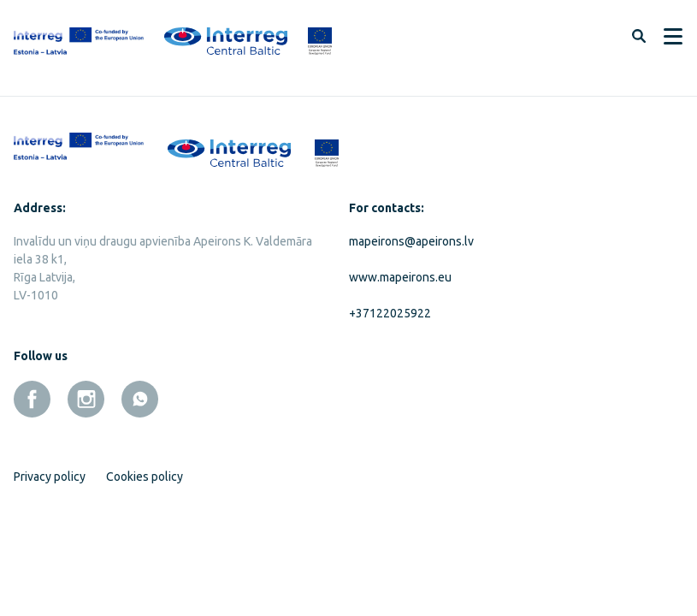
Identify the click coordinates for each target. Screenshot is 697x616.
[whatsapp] (140, 399)
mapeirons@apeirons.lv (411, 241)
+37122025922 (390, 313)
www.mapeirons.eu (400, 277)
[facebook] (32, 399)
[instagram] (86, 399)
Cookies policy (145, 477)
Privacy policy (50, 477)
